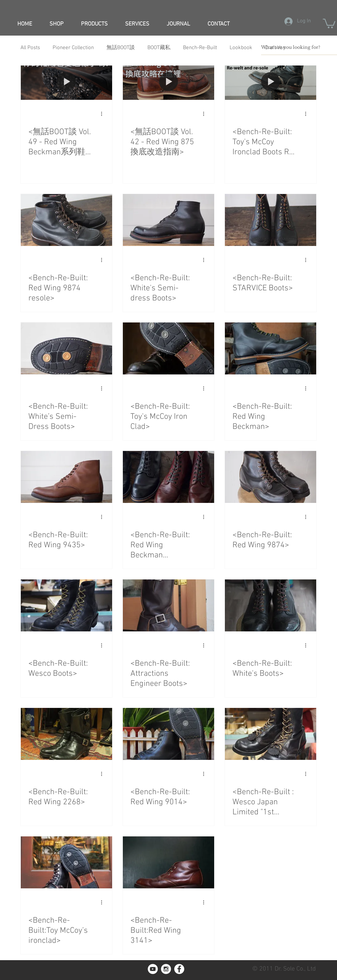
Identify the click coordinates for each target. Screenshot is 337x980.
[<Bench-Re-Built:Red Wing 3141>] (168, 862)
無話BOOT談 (121, 48)
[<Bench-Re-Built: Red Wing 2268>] (66, 734)
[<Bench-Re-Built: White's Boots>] (271, 605)
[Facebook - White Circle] (179, 969)
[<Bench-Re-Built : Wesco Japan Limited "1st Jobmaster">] (271, 734)
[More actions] (104, 114)
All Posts (30, 48)
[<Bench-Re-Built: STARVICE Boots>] (271, 220)
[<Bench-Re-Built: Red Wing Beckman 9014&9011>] (168, 477)
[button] (329, 23)
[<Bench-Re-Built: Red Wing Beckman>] (271, 348)
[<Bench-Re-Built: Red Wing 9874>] (271, 477)
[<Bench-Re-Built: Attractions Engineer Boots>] (168, 605)
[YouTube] (153, 969)
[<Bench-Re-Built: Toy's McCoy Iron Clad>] (168, 348)
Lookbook (241, 48)
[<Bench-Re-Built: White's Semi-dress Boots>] (168, 220)
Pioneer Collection (73, 48)
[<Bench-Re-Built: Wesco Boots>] (66, 605)
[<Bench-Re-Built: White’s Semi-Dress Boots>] (66, 348)
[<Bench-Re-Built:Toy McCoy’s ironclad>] (66, 862)
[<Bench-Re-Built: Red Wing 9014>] (168, 734)
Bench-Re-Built (200, 48)
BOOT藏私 (159, 48)
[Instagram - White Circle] (166, 969)
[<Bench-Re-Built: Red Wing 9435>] (66, 477)
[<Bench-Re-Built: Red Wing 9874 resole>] (66, 220)
